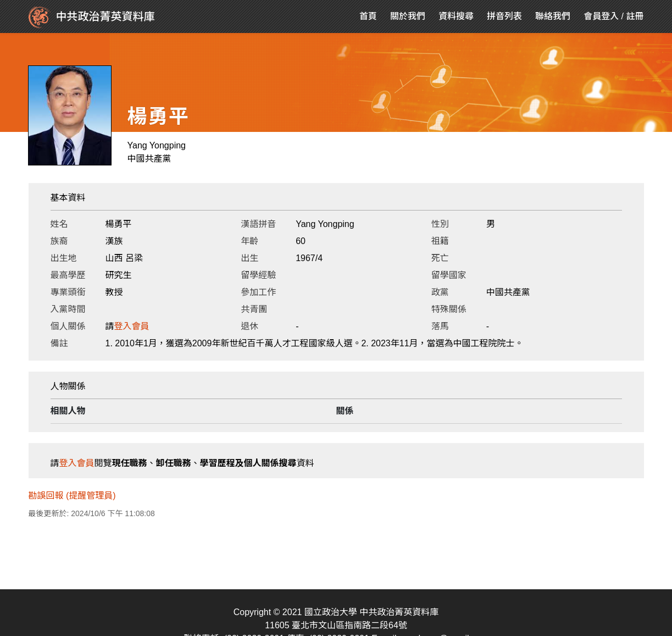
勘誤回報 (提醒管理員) (72, 496)
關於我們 (408, 16)
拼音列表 (504, 16)
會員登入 (601, 16)
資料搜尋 (456, 16)
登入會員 (132, 326)
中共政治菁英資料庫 (92, 18)
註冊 (635, 16)
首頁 (368, 16)
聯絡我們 (553, 16)
